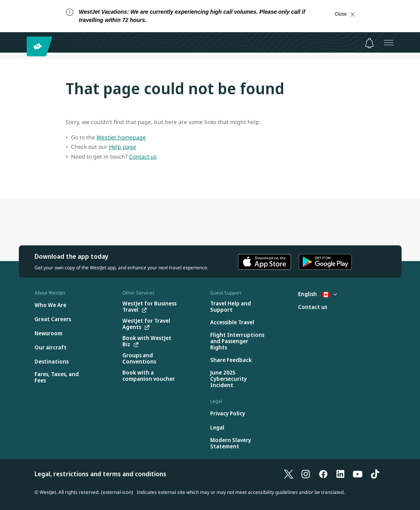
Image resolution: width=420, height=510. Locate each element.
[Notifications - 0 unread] (369, 43)
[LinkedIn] (340, 474)
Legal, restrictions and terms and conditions (100, 474)
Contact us (143, 156)
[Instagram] (306, 474)
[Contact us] (313, 307)
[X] (289, 474)
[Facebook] (323, 474)
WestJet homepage (121, 137)
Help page (123, 147)
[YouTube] (358, 474)
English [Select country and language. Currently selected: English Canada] (317, 294)
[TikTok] (375, 474)
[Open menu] (389, 42)
